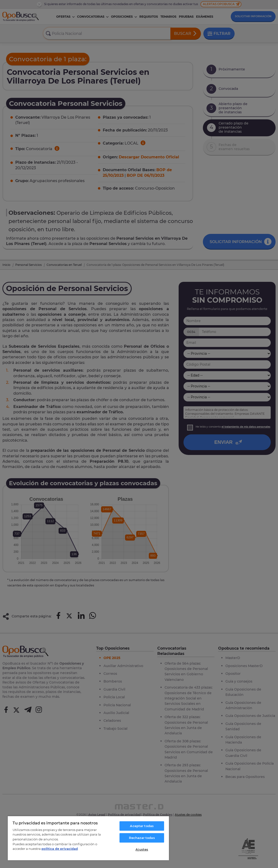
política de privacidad (60, 849)
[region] (88, 838)
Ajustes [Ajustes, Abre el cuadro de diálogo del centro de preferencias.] (142, 849)
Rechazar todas (142, 838)
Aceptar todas (142, 826)
